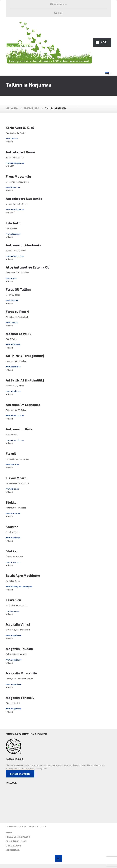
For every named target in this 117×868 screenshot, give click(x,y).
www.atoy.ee (11, 278)
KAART (11, 166)
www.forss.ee (12, 300)
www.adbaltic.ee (13, 367)
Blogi (9, 833)
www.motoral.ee (13, 345)
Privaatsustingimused (18, 837)
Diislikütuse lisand (16, 841)
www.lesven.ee (12, 611)
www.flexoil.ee (12, 464)
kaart (11, 142)
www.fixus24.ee (13, 187)
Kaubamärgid (13, 850)
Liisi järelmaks (14, 846)
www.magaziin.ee (14, 635)
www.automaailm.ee (15, 256)
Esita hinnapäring (20, 774)
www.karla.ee (12, 139)
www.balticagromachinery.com (19, 587)
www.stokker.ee (13, 513)
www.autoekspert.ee (15, 163)
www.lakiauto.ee (13, 234)
